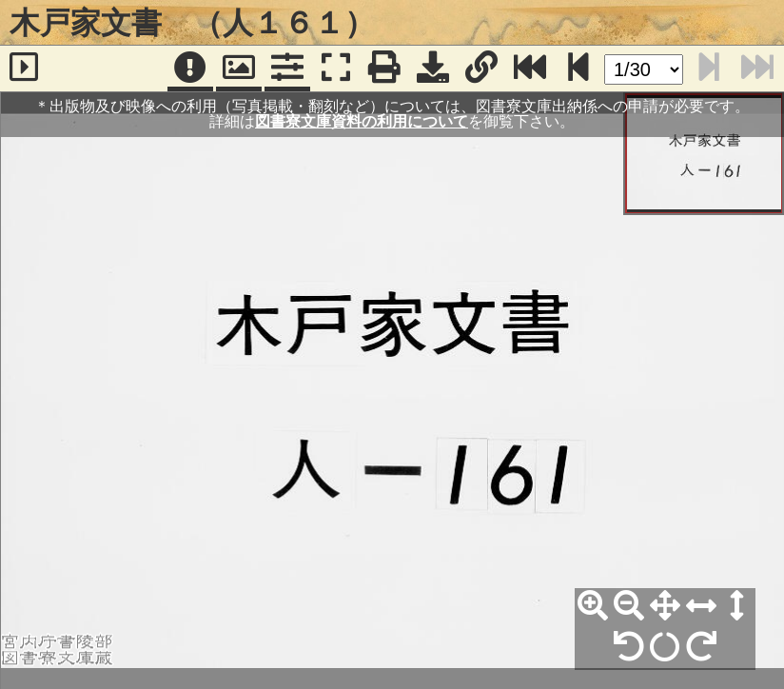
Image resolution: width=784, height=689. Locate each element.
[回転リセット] (665, 647)
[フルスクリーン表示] (336, 69)
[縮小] (629, 606)
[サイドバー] (24, 69)
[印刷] (384, 69)
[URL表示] (481, 69)
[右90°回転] (701, 647)
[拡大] (593, 606)
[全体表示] (665, 606)
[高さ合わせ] (737, 606)
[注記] (190, 69)
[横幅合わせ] (701, 606)
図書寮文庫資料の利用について (362, 121)
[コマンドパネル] (287, 69)
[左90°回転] (629, 647)
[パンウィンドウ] (239, 69)
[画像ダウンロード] (433, 69)
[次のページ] (578, 69)
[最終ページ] (530, 69)
